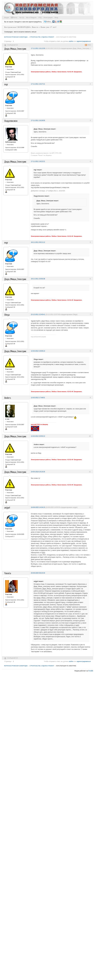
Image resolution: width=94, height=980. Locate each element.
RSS (89, 45)
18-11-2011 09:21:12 (38, 242)
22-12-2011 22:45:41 (38, 315)
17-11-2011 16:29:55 (38, 121)
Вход (56, 18)
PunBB (91, 671)
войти (71, 41)
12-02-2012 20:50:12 (38, 436)
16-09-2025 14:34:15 (38, 507)
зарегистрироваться (84, 41)
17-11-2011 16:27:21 (38, 84)
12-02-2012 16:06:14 (38, 351)
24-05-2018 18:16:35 (38, 472)
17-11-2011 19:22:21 (38, 161)
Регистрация (48, 18)
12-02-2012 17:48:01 (38, 398)
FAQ (40, 18)
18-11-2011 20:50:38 (38, 279)
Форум (6, 18)
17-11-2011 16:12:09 (38, 48)
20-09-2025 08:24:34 (38, 573)
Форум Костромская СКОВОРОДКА (16, 37)
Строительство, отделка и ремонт (42, 37)
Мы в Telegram (31, 18)
